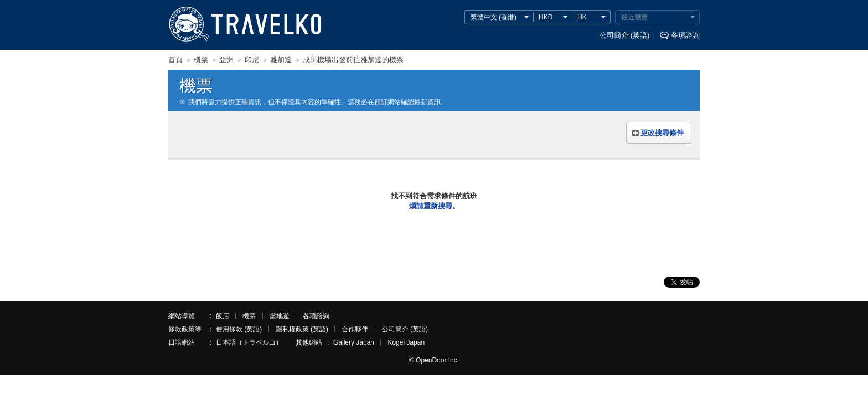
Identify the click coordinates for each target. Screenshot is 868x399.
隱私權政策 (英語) (302, 329)
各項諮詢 (685, 35)
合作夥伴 (355, 329)
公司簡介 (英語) (624, 35)
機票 (249, 316)
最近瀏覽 (634, 17)
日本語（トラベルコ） (249, 342)
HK (582, 17)
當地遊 (280, 316)
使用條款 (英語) (239, 329)
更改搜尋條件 (662, 133)
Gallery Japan (354, 342)
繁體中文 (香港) (494, 17)
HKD (546, 17)
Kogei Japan (406, 342)
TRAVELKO (189, 24)
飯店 (223, 316)
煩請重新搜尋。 (434, 206)
